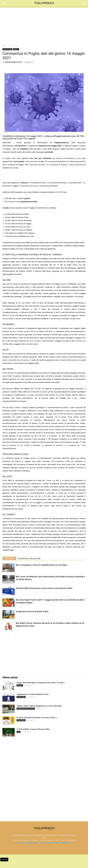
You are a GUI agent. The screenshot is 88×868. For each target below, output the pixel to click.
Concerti (20, 685)
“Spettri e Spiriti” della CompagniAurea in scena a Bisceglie (39, 706)
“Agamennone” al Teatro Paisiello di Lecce (33, 694)
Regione (16, 49)
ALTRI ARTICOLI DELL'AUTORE (29, 559)
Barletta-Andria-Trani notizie (26, 709)
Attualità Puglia (14, 45)
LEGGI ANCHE (9, 559)
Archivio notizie (32, 843)
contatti (20, 843)
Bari (19, 732)
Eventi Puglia (21, 697)
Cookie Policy (53, 843)
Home (5, 45)
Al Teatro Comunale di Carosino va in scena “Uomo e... (37, 718)
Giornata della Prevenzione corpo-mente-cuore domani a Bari (44, 588)
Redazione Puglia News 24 (13, 62)
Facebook (64, 843)
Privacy (43, 843)
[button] (85, 3)
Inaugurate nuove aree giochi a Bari (32, 611)
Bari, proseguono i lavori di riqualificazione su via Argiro (41, 565)
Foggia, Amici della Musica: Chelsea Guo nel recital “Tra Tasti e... (41, 683)
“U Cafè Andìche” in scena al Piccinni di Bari (33, 729)
